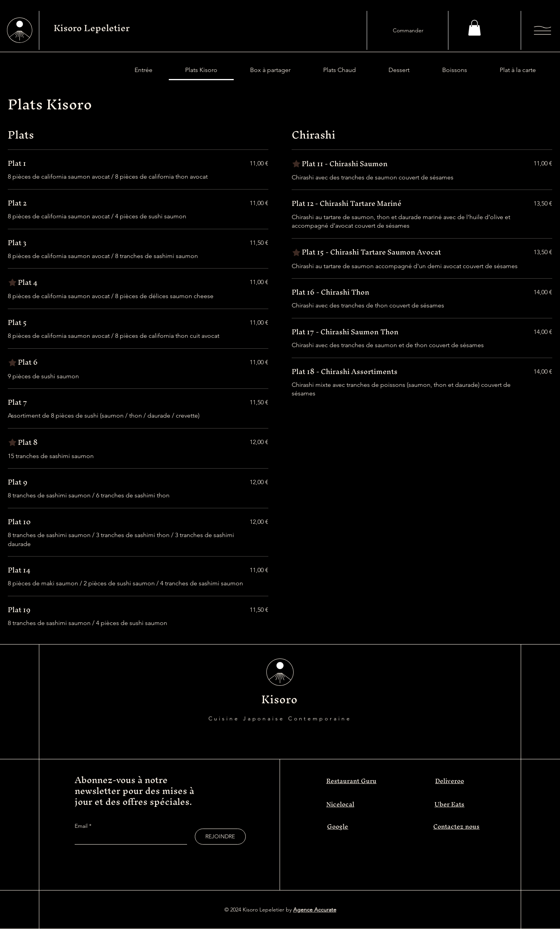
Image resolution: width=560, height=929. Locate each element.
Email (82, 826)
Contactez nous (456, 826)
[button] (474, 28)
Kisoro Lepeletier (92, 28)
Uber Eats (449, 804)
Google (338, 826)
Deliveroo (450, 781)
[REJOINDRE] (220, 837)
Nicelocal (340, 804)
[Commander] (408, 30)
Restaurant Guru (351, 781)
